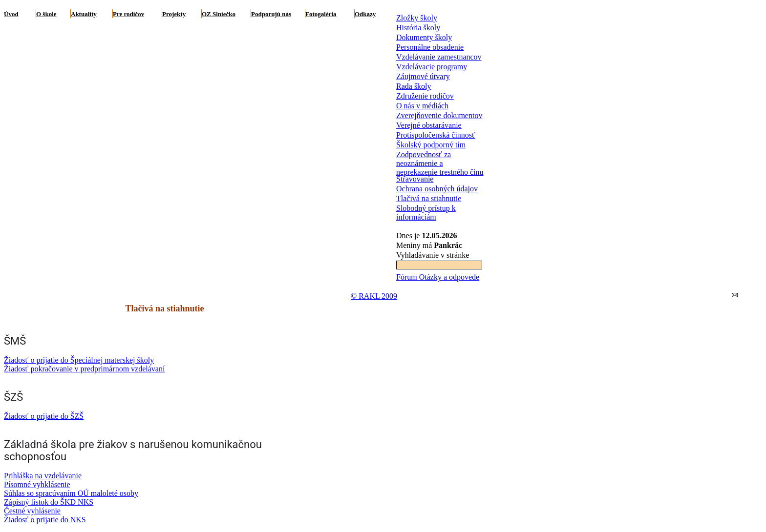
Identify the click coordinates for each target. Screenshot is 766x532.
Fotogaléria (321, 14)
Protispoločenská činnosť (436, 135)
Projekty (174, 14)
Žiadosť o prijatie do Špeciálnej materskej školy (79, 360)
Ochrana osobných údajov (437, 189)
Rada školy (414, 86)
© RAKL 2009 (374, 296)
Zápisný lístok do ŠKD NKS (49, 502)
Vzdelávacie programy (432, 67)
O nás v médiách (422, 106)
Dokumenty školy (424, 37)
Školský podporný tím (431, 145)
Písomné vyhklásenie (37, 484)
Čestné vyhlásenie (32, 511)
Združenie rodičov (425, 96)
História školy (418, 28)
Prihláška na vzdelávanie (43, 476)
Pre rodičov (128, 14)
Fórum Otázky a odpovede (438, 277)
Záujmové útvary (423, 76)
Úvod (11, 14)
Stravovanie (415, 179)
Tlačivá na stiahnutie (429, 198)
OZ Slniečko (219, 14)
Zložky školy (417, 18)
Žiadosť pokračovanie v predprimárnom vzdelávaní (84, 369)
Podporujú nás (271, 14)
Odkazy (365, 14)
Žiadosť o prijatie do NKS (45, 520)
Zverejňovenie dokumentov (439, 115)
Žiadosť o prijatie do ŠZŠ (44, 416)
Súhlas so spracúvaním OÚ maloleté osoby (71, 493)
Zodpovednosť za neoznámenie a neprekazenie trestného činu (440, 163)
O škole (46, 14)
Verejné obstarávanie (429, 125)
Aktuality (84, 14)
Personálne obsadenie (430, 47)
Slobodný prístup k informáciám (426, 213)
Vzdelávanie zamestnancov (439, 57)
